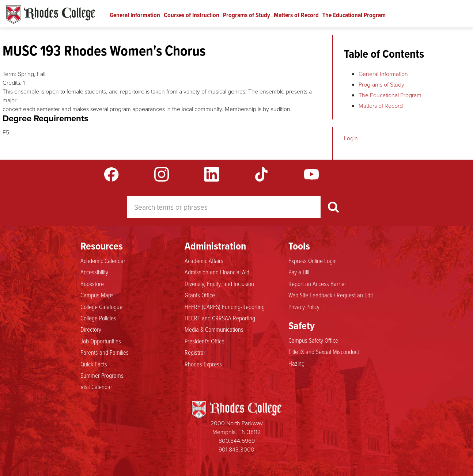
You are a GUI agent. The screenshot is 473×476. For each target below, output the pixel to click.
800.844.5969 (237, 441)
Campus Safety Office (313, 340)
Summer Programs (102, 375)
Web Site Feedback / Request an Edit (331, 295)
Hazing (296, 363)
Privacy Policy (304, 306)
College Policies (98, 318)
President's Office (205, 341)
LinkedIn (212, 174)
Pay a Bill (299, 272)
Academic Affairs (204, 260)
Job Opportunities (101, 341)
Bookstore (92, 283)
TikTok (261, 174)
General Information (135, 15)
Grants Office (200, 295)
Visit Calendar (96, 386)
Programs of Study (247, 15)
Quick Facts (94, 364)
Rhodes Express (203, 364)
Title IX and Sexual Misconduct (324, 351)
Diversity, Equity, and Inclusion (219, 283)
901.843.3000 (236, 450)
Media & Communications (214, 329)
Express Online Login (313, 260)
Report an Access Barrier (317, 283)
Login (351, 138)
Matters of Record (296, 15)
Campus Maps (97, 295)
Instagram (162, 174)
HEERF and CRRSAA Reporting (220, 318)
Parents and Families (105, 352)
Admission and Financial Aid (217, 272)
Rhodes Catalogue (51, 15)
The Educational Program (354, 15)
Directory (91, 329)
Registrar (195, 352)
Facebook (111, 174)
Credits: (12, 83)
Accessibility (94, 272)
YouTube (311, 174)
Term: (10, 74)
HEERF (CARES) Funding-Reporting (225, 306)
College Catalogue (101, 306)
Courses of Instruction (192, 15)
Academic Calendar (103, 260)
